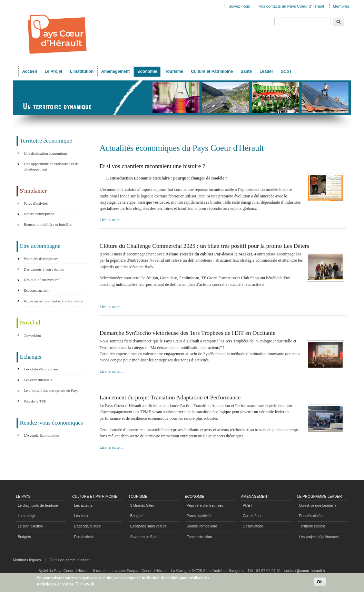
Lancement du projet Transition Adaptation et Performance (170, 397)
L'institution (82, 71)
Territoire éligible (312, 526)
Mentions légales (27, 560)
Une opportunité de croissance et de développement (51, 166)
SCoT (286, 71)
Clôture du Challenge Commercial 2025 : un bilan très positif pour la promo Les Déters (204, 246)
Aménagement (115, 71)
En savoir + (87, 585)
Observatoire (253, 526)
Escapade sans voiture (149, 526)
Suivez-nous (239, 6)
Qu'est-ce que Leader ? (318, 506)
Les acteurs (83, 506)
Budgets (24, 537)
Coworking (32, 335)
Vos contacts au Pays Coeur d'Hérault (292, 6)
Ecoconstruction (36, 290)
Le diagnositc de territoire (38, 506)
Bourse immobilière (202, 526)
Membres (341, 6)
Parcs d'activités (36, 203)
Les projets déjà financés (319, 537)
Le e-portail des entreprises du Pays (51, 390)
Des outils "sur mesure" (42, 280)
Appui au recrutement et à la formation (54, 301)
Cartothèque (253, 516)
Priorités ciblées (312, 516)
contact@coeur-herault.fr (305, 571)
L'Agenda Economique (41, 435)
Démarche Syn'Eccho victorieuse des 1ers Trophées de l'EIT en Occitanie (188, 333)
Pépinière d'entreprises (41, 259)
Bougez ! (137, 516)
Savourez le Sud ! (145, 537)
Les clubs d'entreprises (41, 369)
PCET (248, 506)
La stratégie (27, 516)
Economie (147, 71)
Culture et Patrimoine (212, 71)
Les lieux (81, 516)
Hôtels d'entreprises (39, 214)
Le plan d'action (31, 526)
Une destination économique (46, 153)
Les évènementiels (38, 380)
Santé (246, 71)
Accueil (29, 71)
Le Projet (53, 71)
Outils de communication (70, 560)
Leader (266, 71)
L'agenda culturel (88, 526)
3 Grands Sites (142, 506)
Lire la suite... (111, 220)
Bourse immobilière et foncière (48, 224)
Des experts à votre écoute (44, 269)
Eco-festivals (84, 537)
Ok (320, 583)
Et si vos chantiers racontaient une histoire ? (153, 166)
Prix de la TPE (35, 401)
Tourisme (174, 71)
